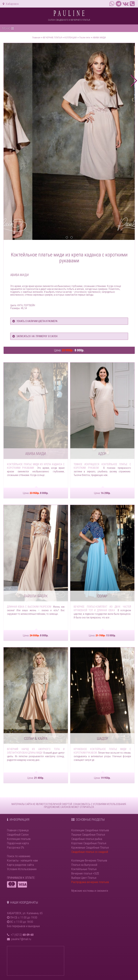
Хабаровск (11, 4)
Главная (36, 37)
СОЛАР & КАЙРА (36, 739)
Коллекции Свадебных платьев (90, 830)
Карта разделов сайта (20, 865)
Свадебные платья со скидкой (90, 852)
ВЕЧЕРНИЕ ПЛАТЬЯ (52, 37)
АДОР (102, 454)
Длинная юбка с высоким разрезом (29, 607)
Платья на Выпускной (84, 865)
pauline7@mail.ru (21, 939)
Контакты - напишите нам (22, 861)
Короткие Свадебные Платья (89, 843)
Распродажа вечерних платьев (90, 882)
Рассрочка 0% (16, 848)
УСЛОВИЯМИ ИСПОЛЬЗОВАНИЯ (109, 804)
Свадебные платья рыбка (87, 839)
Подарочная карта (18, 843)
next (134, 81)
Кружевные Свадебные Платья (90, 848)
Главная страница (18, 830)
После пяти (85, 37)
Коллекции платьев (19, 839)
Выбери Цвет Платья (84, 878)
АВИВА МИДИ (99, 37)
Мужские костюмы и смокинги (90, 891)
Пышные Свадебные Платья (88, 835)
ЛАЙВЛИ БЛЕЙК (36, 596)
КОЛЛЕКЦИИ (71, 37)
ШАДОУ (102, 739)
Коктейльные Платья (84, 869)
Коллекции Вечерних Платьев (89, 861)
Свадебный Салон (18, 835)
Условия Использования (22, 869)
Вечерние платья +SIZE (85, 873)
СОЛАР (102, 596)
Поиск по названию (19, 856)
